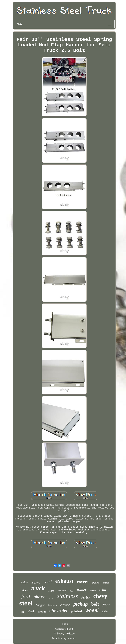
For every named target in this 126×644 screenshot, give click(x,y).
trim (103, 590)
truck (38, 588)
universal (62, 590)
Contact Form (64, 629)
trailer (82, 590)
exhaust (64, 581)
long (72, 591)
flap (23, 612)
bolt (95, 604)
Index (64, 624)
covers (83, 582)
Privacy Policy (64, 634)
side (105, 611)
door (25, 590)
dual (31, 612)
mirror (93, 591)
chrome (96, 583)
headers (52, 605)
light (51, 591)
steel (26, 603)
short (39, 597)
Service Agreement (64, 639)
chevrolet (58, 610)
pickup (81, 604)
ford (26, 596)
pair (51, 598)
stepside (42, 612)
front (106, 605)
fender (86, 598)
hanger (40, 605)
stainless (67, 596)
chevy (100, 596)
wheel (92, 610)
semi (48, 582)
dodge (24, 582)
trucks (106, 583)
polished (76, 611)
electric (65, 605)
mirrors (36, 583)
